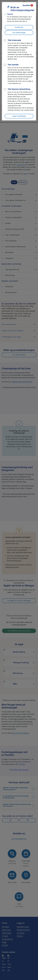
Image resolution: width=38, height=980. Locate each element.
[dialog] (19, 61)
